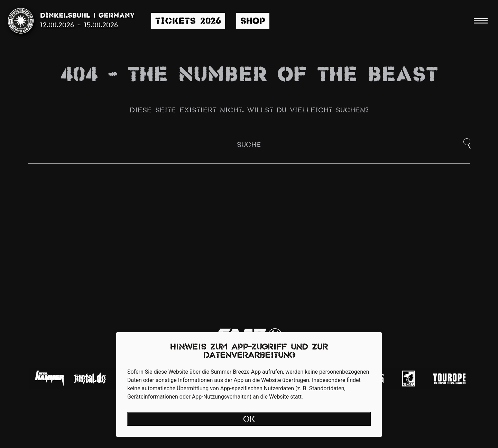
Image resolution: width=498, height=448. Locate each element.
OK (249, 420)
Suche (249, 145)
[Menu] (481, 21)
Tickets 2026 (188, 22)
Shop (253, 22)
